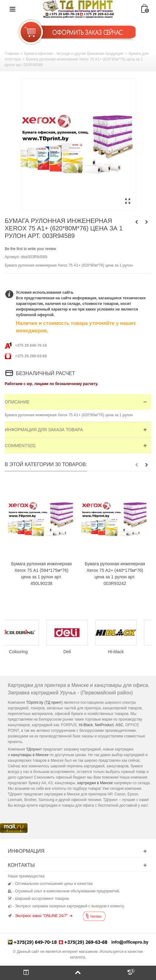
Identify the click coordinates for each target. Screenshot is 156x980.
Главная (12, 54)
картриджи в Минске (95, 783)
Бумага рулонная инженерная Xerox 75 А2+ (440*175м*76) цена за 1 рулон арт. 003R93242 (115, 574)
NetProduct (104, 725)
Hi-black (127, 652)
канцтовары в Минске (30, 755)
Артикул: (12, 257)
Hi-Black (86, 725)
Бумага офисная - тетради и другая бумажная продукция (74, 54)
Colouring (29, 652)
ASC (119, 725)
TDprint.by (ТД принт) (44, 702)
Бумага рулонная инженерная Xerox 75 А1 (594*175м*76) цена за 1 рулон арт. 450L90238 (42, 574)
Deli (78, 652)
